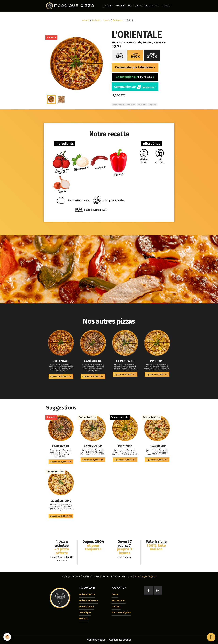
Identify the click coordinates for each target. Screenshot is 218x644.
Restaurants (152, 6)
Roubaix (83, 618)
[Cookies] (7, 637)
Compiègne (85, 612)
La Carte (96, 20)
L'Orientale (61, 361)
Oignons (153, 104)
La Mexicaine (125, 361)
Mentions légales (121, 612)
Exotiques (118, 20)
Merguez (131, 104)
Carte (138, 6)
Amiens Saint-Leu (88, 600)
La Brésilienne (61, 501)
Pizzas (106, 20)
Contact (166, 6)
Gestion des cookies (120, 640)
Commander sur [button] (134, 77)
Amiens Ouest (87, 606)
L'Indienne (157, 361)
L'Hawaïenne (157, 446)
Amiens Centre (87, 594)
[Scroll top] (211, 637)
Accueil (108, 6)
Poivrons (142, 104)
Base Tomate (119, 104)
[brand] (71, 6)
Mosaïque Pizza (124, 6)
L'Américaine (93, 361)
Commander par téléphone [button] (134, 67)
